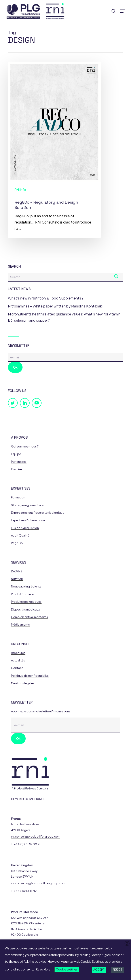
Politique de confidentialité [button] (30, 676)
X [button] (127, 944)
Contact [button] (17, 668)
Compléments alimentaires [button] (29, 617)
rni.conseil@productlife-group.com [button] (36, 837)
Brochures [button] (18, 653)
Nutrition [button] (17, 579)
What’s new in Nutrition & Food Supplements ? (46, 298)
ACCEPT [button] (99, 970)
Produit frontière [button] (22, 594)
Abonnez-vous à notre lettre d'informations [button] (41, 711)
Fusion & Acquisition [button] (25, 528)
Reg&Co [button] (17, 543)
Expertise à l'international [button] (28, 520)
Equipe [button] (16, 454)
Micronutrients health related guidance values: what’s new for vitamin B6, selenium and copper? (64, 317)
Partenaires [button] (19, 462)
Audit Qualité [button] (20, 536)
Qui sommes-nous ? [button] (25, 446)
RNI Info (20, 190)
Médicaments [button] (20, 625)
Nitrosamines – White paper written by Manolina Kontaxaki (55, 306)
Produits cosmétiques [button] (26, 602)
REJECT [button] (117, 970)
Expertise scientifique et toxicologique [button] (38, 513)
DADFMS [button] (17, 571)
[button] (122, 11)
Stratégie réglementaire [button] (27, 505)
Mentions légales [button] (23, 683)
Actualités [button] (18, 660)
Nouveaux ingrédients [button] (26, 586)
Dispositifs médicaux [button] (25, 610)
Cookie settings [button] (67, 969)
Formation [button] (18, 497)
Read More (43, 969)
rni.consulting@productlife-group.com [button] (38, 883)
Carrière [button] (16, 469)
